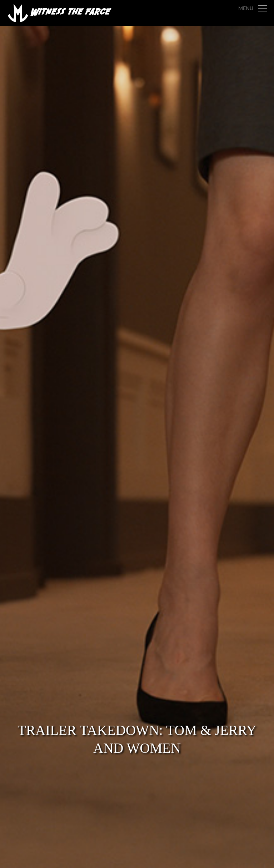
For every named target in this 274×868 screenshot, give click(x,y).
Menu (246, 8)
